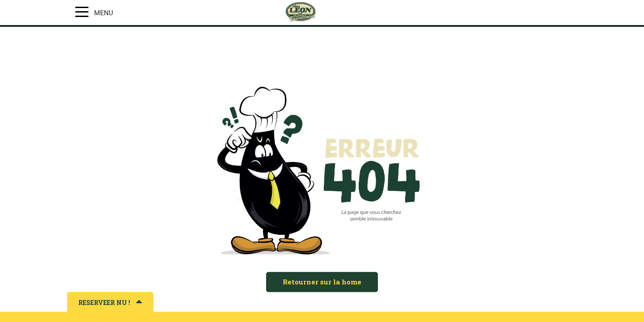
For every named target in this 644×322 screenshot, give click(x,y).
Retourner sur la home (322, 282)
